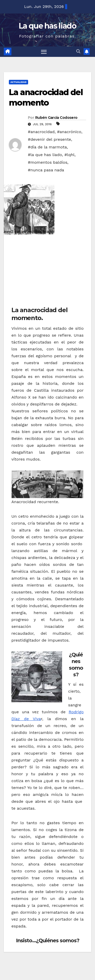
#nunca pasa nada (46, 170)
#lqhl (69, 155)
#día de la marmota (47, 147)
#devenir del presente (50, 139)
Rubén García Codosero (56, 118)
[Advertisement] (49, 272)
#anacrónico (69, 132)
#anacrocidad (41, 132)
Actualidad (18, 82)
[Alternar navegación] (44, 52)
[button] (78, 51)
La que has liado (48, 26)
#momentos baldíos (48, 162)
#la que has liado (45, 155)
